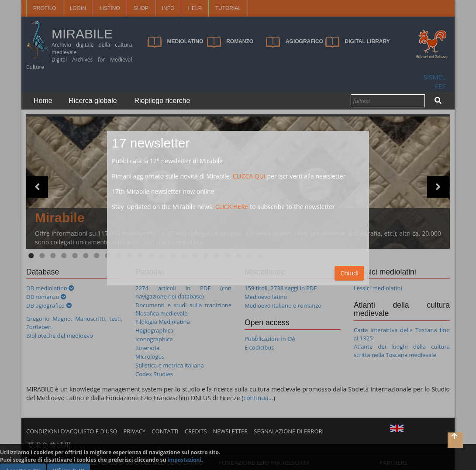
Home (43, 101)
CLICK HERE (232, 207)
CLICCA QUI (249, 176)
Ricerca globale (93, 101)
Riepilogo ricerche (162, 101)
